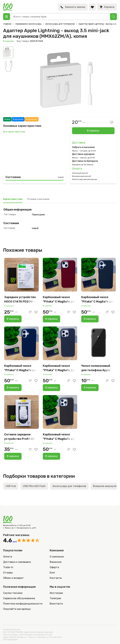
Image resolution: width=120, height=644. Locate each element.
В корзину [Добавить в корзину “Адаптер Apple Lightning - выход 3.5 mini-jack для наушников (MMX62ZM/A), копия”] (93, 131)
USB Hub (11, 486)
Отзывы (8, 573)
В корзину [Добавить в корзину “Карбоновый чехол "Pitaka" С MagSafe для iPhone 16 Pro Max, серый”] (51, 388)
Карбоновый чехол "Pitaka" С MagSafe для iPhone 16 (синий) (21, 368)
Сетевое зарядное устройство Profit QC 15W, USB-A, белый (19, 437)
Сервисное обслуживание (19, 598)
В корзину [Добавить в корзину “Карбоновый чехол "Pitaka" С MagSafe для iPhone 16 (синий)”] (13, 388)
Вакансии (56, 562)
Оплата (77, 169)
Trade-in (8, 567)
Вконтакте (56, 604)
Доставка (79, 143)
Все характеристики (14, 132)
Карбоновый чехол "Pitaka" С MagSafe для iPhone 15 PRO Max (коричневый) (59, 437)
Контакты (56, 578)
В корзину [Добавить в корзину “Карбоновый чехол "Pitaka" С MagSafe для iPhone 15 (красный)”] (51, 319)
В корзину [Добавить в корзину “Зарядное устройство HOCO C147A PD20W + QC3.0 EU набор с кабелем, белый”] (13, 319)
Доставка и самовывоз (17, 562)
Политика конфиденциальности (23, 604)
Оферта (54, 567)
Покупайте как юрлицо (17, 609)
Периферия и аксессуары (28, 24)
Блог (52, 573)
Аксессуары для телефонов (60, 24)
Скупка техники (13, 593)
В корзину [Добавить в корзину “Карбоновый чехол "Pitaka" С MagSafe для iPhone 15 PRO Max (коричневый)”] (51, 456)
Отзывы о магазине (38, 199)
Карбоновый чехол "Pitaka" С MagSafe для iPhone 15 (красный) (59, 300)
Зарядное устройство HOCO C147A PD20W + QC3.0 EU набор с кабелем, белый (20, 300)
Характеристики (13, 199)
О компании (57, 557)
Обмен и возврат (13, 578)
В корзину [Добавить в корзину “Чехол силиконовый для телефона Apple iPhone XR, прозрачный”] (90, 388)
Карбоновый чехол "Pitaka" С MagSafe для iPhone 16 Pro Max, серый (59, 368)
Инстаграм (56, 593)
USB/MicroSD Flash (34, 486)
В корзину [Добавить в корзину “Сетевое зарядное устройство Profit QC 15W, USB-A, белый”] (13, 456)
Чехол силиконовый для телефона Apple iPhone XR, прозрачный (98, 368)
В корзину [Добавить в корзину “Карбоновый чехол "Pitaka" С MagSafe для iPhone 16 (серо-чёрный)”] (90, 319)
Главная (7, 24)
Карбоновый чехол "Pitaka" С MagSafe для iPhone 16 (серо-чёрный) (98, 300)
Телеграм (55, 598)
